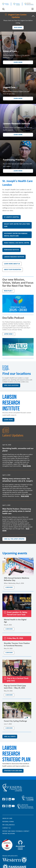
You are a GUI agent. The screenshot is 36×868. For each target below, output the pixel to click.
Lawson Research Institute (14, 257)
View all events (10, 737)
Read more (18, 28)
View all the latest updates (14, 539)
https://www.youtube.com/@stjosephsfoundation (13, 806)
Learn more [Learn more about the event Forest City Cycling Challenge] (9, 728)
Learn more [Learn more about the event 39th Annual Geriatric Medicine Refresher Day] (9, 587)
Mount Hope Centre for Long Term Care (17, 225)
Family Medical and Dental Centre (17, 243)
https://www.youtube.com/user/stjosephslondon (13, 799)
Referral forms (8, 822)
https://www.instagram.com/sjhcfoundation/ (7, 806)
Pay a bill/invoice (9, 825)
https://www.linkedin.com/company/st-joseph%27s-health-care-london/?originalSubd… (10, 799)
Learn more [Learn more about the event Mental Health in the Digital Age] (9, 629)
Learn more (18, 62)
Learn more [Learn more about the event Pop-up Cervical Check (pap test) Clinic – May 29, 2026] (9, 695)
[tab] (33, 9)
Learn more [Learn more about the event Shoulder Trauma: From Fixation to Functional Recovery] (9, 653)
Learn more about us (12, 264)
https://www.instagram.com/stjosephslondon (7, 799)
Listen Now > (9, 334)
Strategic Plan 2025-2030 (13, 771)
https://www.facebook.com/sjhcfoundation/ (4, 806)
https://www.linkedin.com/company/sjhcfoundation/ (10, 806)
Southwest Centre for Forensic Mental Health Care (16, 235)
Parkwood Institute (12, 250)
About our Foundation (13, 270)
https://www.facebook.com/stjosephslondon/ (4, 799)
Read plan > (8, 291)
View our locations (11, 385)
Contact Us (6, 828)
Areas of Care (7, 818)
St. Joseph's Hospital (12, 217)
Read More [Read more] (27, 466)
